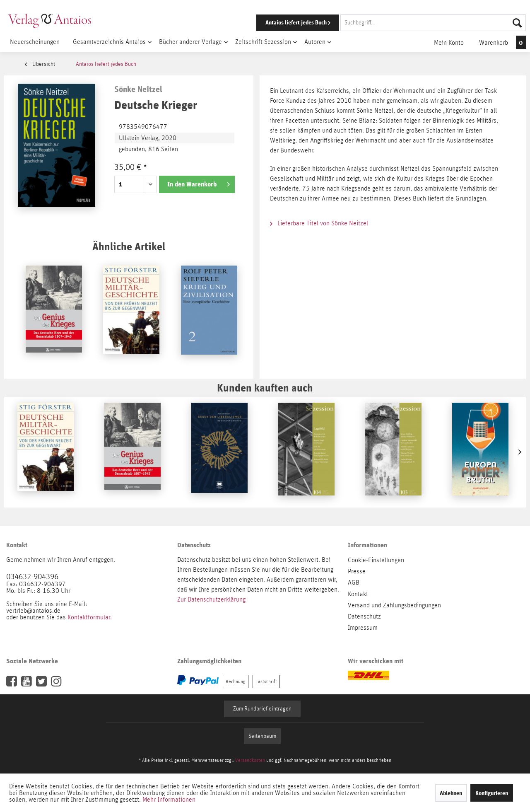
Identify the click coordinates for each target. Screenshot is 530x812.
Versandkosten (250, 760)
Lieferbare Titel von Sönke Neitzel (319, 223)
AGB (354, 582)
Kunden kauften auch (265, 388)
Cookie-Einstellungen (376, 560)
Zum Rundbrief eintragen (262, 709)
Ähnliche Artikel (129, 246)
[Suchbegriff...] (433, 23)
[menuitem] (380, 23)
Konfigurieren (492, 793)
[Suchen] (517, 23)
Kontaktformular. (90, 617)
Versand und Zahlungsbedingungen (394, 605)
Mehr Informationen (169, 800)
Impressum (363, 628)
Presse (357, 571)
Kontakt (358, 594)
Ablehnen (451, 793)
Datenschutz (364, 616)
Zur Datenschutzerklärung (211, 599)
